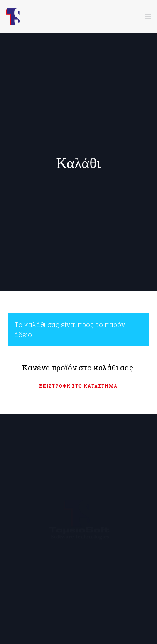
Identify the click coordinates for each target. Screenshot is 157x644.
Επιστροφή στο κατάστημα (78, 386)
